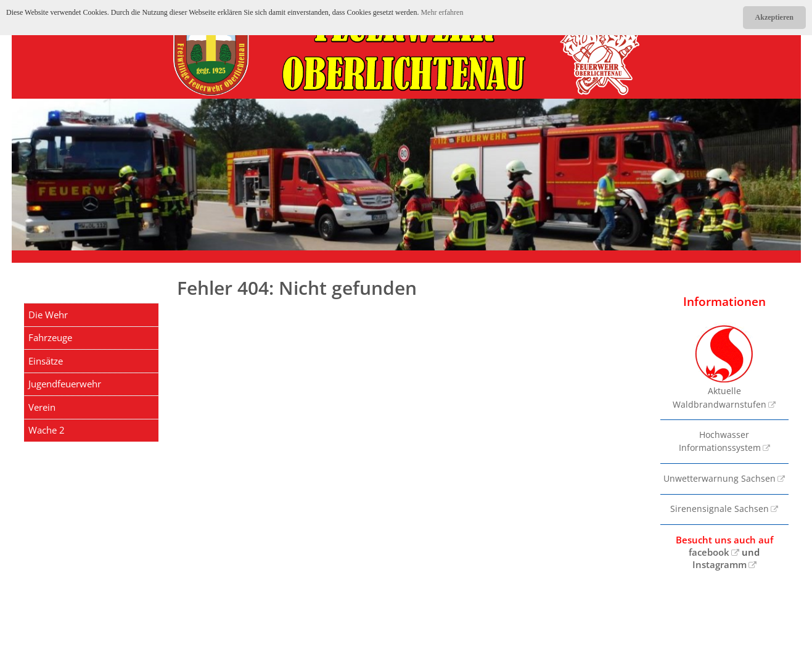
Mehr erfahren (442, 12)
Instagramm (720, 564)
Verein (42, 407)
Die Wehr (48, 315)
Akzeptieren (774, 17)
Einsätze (46, 361)
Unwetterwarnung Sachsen (720, 479)
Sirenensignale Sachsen (720, 509)
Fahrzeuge (50, 337)
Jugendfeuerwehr (65, 384)
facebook (709, 552)
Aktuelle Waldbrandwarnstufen (720, 366)
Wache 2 (47, 430)
